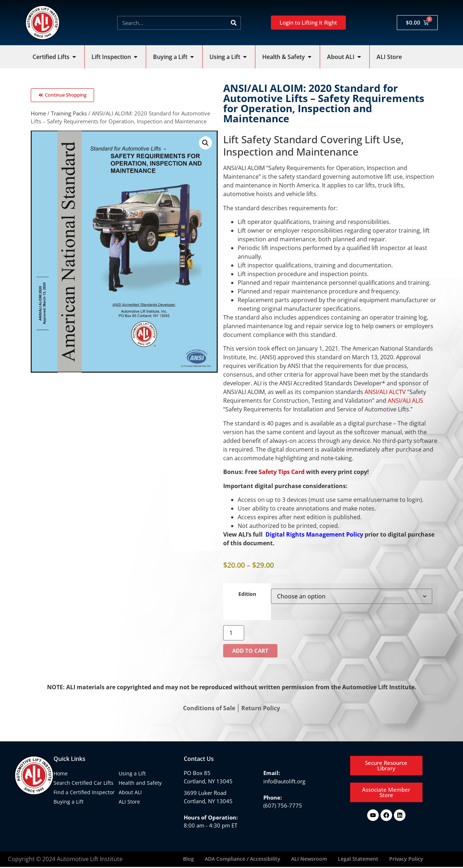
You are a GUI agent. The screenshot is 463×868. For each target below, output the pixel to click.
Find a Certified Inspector (84, 792)
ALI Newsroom (309, 859)
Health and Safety (140, 783)
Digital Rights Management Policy (315, 534)
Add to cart (250, 651)
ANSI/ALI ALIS (405, 401)
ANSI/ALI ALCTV (385, 392)
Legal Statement (358, 859)
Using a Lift (132, 773)
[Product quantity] (234, 633)
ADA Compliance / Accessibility (243, 859)
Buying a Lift (69, 802)
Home (38, 115)
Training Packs (69, 115)
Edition (247, 594)
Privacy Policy (406, 859)
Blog (188, 859)
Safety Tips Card (282, 472)
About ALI (130, 792)
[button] (205, 144)
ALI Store (129, 802)
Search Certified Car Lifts (84, 783)
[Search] (234, 23)
